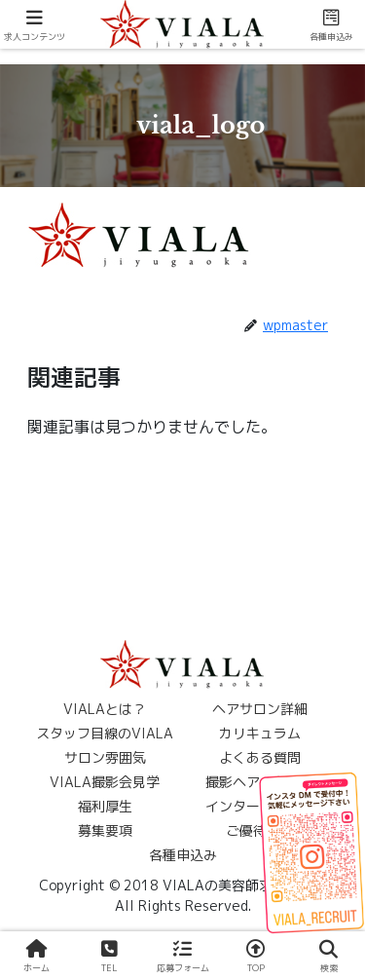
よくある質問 (260, 757)
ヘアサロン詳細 (260, 709)
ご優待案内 (260, 830)
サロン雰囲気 (105, 757)
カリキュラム (260, 733)
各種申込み (183, 855)
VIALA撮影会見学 (105, 782)
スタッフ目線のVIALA (105, 733)
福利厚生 (105, 806)
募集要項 (105, 830)
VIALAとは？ (105, 709)
